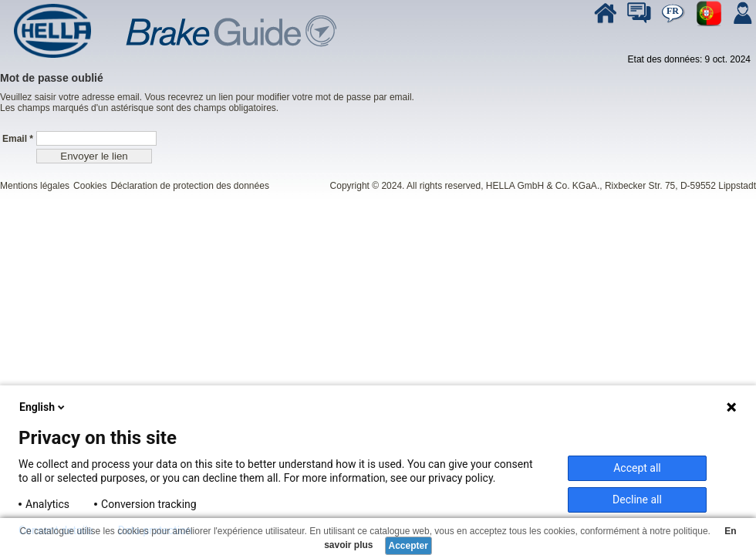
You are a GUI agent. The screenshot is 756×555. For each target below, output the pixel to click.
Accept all (637, 468)
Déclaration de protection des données (189, 186)
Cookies (90, 186)
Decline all (637, 499)
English (43, 407)
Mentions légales (35, 186)
